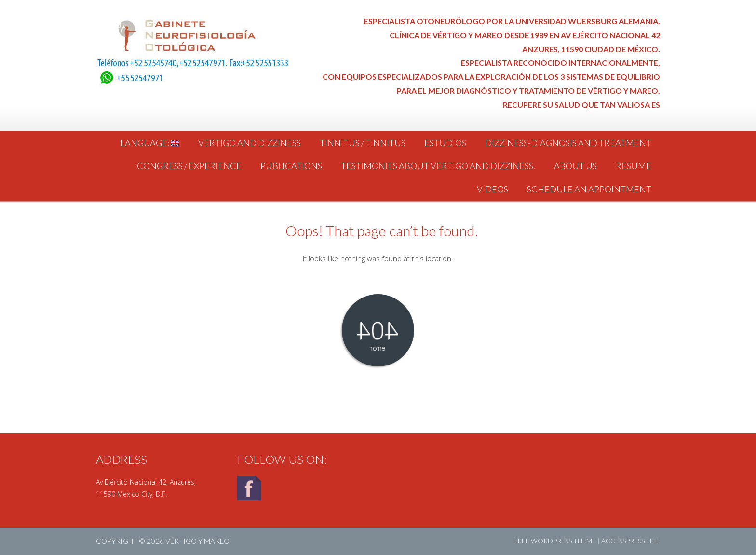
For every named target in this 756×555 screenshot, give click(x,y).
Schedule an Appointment (589, 189)
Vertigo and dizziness (250, 143)
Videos (493, 189)
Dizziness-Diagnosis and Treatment (568, 143)
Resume (634, 166)
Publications (291, 166)
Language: (150, 143)
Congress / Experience (189, 166)
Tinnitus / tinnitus (363, 143)
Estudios (445, 143)
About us (575, 166)
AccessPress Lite (631, 541)
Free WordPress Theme (555, 541)
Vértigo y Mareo (197, 541)
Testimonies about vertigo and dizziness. (438, 166)
